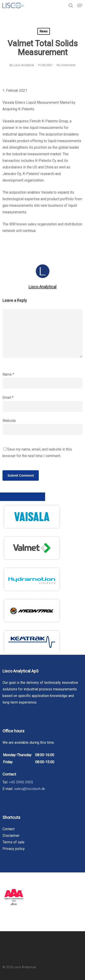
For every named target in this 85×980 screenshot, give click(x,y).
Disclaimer (11, 836)
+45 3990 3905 (21, 782)
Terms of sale (13, 842)
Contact (8, 829)
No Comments (66, 65)
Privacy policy (14, 849)
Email (8, 398)
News (44, 31)
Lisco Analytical (24, 65)
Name (8, 374)
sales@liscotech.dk (30, 789)
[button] (80, 5)
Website (9, 421)
